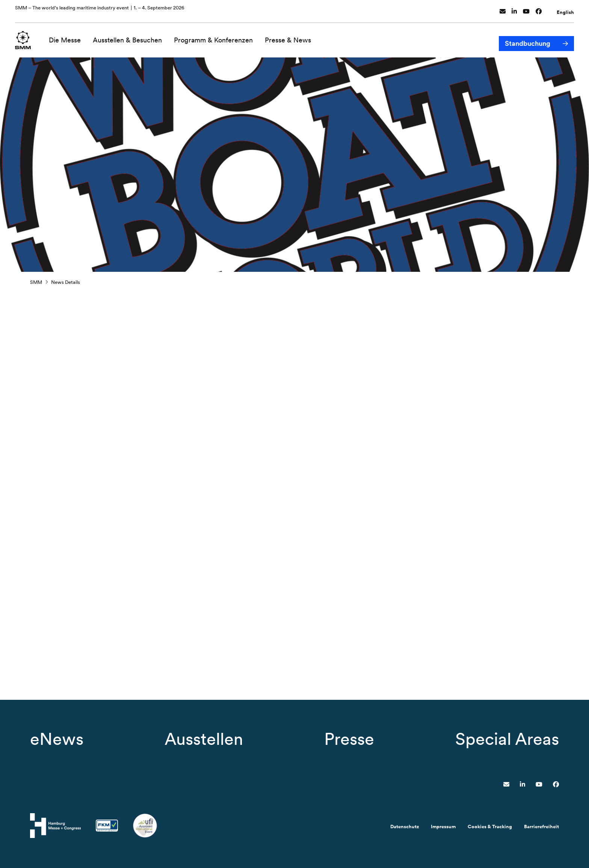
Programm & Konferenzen (217, 37)
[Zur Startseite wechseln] (25, 36)
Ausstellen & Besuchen (131, 37)
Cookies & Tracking (490, 827)
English (565, 9)
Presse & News (292, 37)
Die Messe (69, 37)
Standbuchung (528, 37)
